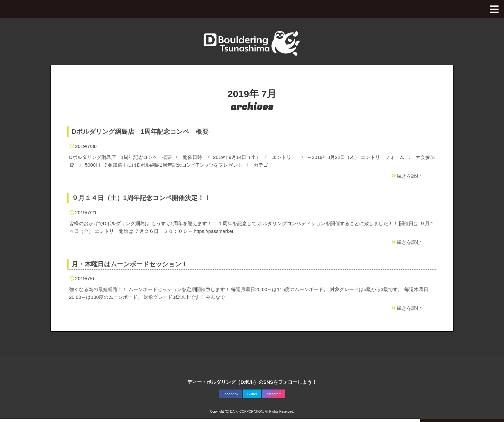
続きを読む (406, 176)
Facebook (230, 394)
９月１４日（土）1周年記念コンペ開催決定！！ (141, 198)
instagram (274, 394)
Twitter (252, 394)
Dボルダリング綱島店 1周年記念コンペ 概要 (140, 132)
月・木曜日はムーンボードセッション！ (130, 264)
